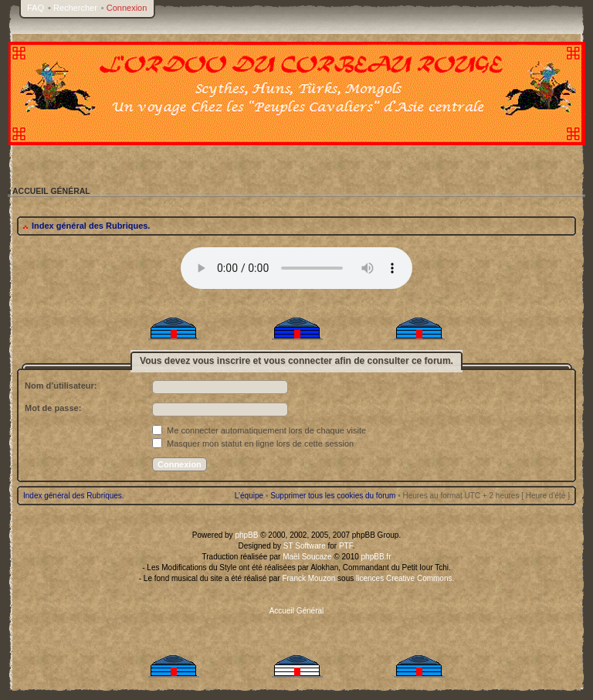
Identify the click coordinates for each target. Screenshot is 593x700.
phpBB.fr (376, 557)
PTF (346, 546)
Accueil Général (297, 611)
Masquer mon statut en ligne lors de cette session (253, 443)
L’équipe (249, 496)
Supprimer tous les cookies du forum (333, 496)
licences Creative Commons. (405, 578)
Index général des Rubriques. (91, 226)
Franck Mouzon (308, 578)
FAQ (36, 8)
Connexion (127, 8)
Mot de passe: (53, 408)
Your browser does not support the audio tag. (296, 268)
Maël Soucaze (307, 557)
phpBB (246, 535)
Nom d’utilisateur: (61, 386)
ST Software (305, 546)
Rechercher (75, 8)
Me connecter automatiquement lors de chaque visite (259, 430)
